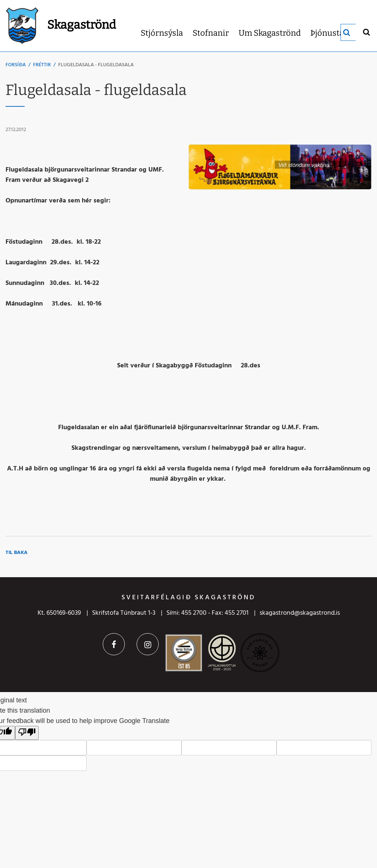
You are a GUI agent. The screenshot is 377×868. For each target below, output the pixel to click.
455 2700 (194, 613)
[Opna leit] (366, 32)
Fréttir (42, 65)
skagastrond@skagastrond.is (300, 613)
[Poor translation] (27, 733)
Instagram (148, 644)
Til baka (17, 553)
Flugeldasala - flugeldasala (96, 65)
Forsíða (16, 65)
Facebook (114, 644)
